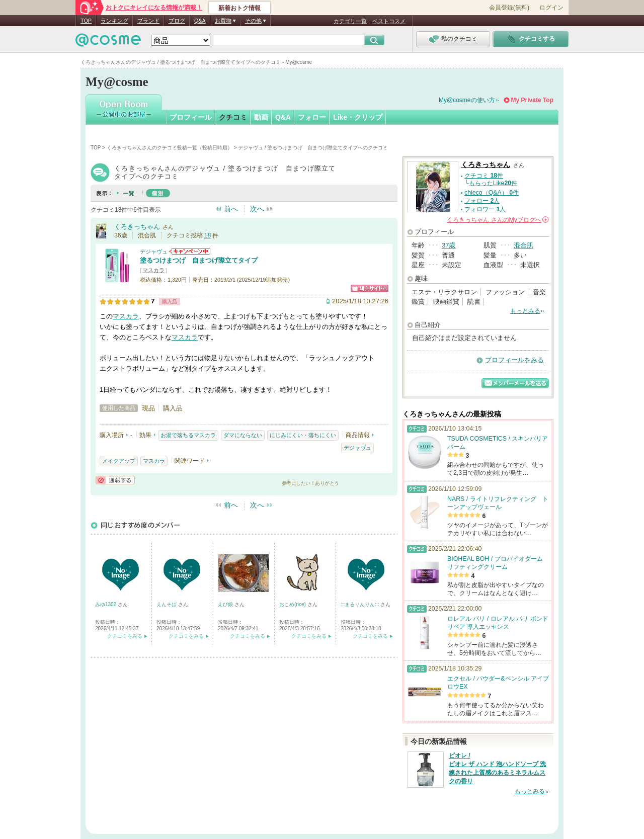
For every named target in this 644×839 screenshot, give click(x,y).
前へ (231, 209)
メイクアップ (119, 461)
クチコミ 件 (484, 176)
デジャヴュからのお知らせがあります (190, 251)
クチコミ (233, 117)
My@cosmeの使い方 (467, 100)
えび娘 (226, 604)
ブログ (177, 21)
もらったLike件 (493, 183)
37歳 (449, 245)
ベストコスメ (389, 21)
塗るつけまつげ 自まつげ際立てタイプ (199, 260)
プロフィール (191, 117)
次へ (257, 209)
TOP (86, 21)
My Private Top (532, 100)
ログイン (551, 8)
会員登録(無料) (509, 8)
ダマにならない (243, 435)
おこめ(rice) (293, 604)
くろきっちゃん (137, 227)
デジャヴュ (154, 251)
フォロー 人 (482, 201)
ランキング (114, 21)
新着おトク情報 (239, 8)
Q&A (200, 21)
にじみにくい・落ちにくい (303, 435)
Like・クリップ (358, 117)
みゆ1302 (106, 604)
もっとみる (525, 311)
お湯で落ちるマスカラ (188, 435)
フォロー (312, 117)
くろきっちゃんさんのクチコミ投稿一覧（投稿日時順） (170, 148)
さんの (498, 220)
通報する (115, 480)
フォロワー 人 (485, 209)
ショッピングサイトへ (370, 288)
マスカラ (153, 270)
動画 (261, 117)
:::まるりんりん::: (360, 604)
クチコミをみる (125, 636)
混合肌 (524, 245)
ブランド (148, 21)
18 (208, 235)
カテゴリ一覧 (350, 21)
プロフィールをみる (514, 360)
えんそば (167, 604)
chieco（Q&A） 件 (492, 193)
